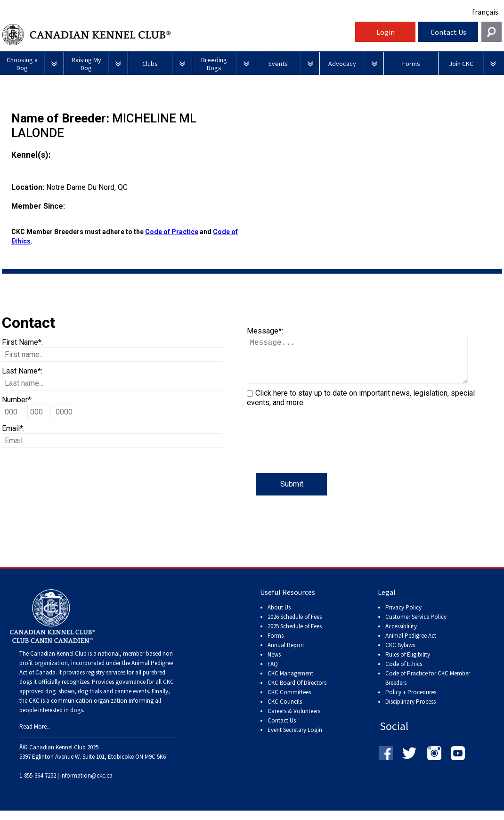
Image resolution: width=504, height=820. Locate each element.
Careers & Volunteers (294, 720)
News (274, 664)
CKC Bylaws (400, 654)
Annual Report (286, 654)
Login (386, 32)
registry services (105, 682)
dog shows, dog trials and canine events (97, 701)
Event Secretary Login (295, 739)
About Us (279, 617)
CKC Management (290, 683)
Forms (276, 645)
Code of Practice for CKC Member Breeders (428, 687)
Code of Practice (172, 232)
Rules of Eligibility (408, 664)
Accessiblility (401, 636)
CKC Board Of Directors (297, 692)
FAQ (273, 673)
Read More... (35, 736)
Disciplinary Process (411, 711)
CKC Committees (289, 702)
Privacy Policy (403, 617)
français (485, 12)
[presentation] (318, 455)
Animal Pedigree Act (411, 645)
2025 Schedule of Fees (295, 636)
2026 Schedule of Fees (295, 626)
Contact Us (448, 32)
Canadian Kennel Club (178, 35)
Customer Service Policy (416, 626)
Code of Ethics (404, 673)
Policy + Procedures (411, 702)
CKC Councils (285, 711)
